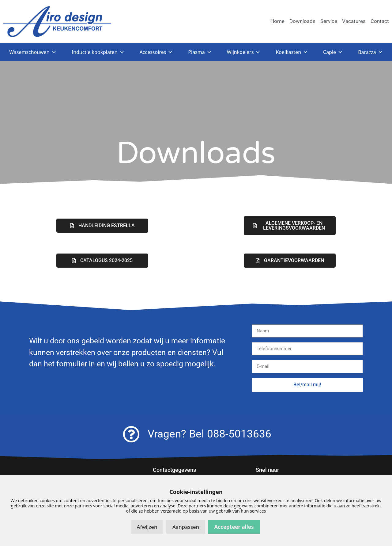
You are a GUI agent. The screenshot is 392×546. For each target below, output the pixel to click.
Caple (333, 52)
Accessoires (156, 52)
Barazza (370, 52)
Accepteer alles (234, 527)
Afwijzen (147, 527)
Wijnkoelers (244, 52)
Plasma (200, 52)
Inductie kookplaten (98, 52)
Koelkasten (292, 52)
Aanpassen (186, 527)
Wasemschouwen (33, 52)
